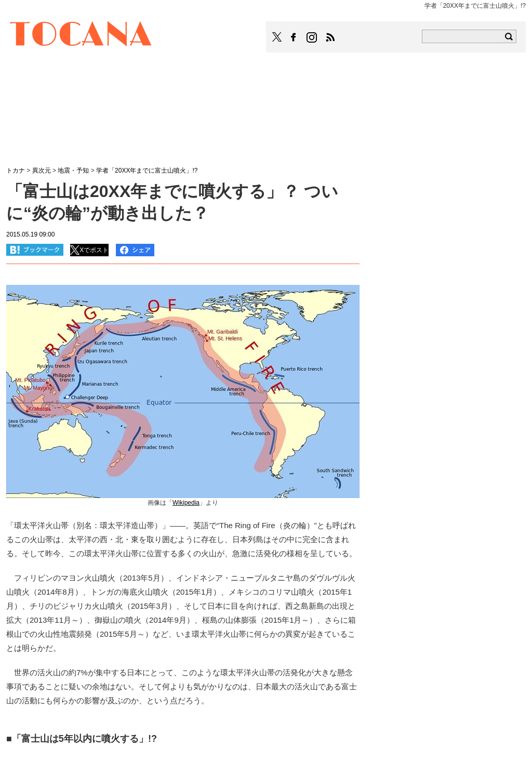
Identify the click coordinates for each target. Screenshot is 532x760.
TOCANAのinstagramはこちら (312, 37)
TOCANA (81, 35)
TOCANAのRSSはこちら (330, 37)
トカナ (16, 171)
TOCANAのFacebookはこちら (294, 37)
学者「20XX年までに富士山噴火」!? (147, 171)
